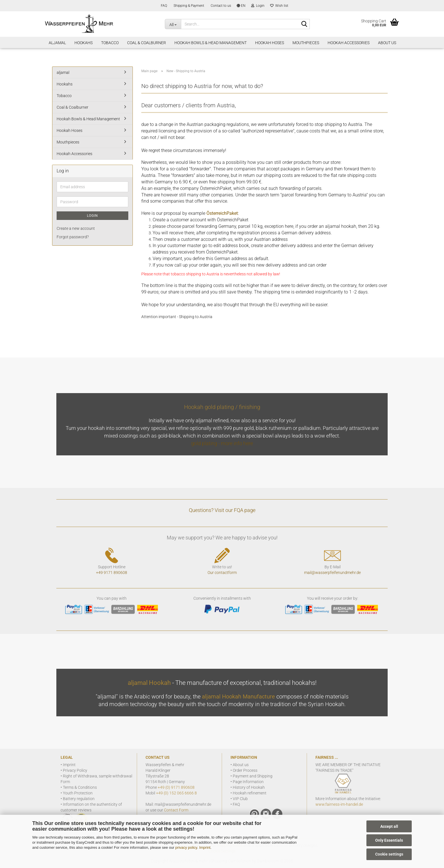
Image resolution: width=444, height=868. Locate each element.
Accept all (389, 826)
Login (92, 216)
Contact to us (220, 6)
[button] (241, 6)
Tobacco (110, 43)
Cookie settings (389, 854)
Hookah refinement (250, 793)
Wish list (279, 6)
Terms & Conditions (80, 787)
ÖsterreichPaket (222, 213)
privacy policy (186, 847)
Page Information (248, 782)
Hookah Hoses (270, 43)
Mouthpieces (306, 43)
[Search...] (173, 24)
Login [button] (258, 6)
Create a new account (76, 228)
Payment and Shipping (253, 776)
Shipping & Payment (188, 6)
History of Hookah (249, 787)
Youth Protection (78, 793)
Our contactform (222, 573)
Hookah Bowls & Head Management (211, 43)
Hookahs (84, 43)
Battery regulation (79, 799)
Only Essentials (389, 840)
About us (241, 765)
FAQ (164, 6)
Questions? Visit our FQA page (222, 510)
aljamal (57, 43)
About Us (387, 43)
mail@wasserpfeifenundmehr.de (332, 573)
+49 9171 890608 (112, 573)
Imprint (205, 847)
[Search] (304, 24)
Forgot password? (73, 237)
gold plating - (206, 443)
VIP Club (240, 799)
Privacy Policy (75, 770)
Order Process (245, 770)
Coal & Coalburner (147, 43)
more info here (237, 443)
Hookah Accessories (349, 43)
